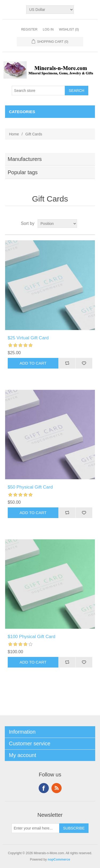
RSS (57, 788)
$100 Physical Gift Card (32, 637)
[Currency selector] (50, 10)
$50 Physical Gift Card (30, 487)
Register (29, 29)
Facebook (44, 788)
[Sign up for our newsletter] (35, 828)
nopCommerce (59, 860)
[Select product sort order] (57, 224)
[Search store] (38, 91)
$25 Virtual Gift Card (28, 338)
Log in (48, 29)
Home (14, 134)
